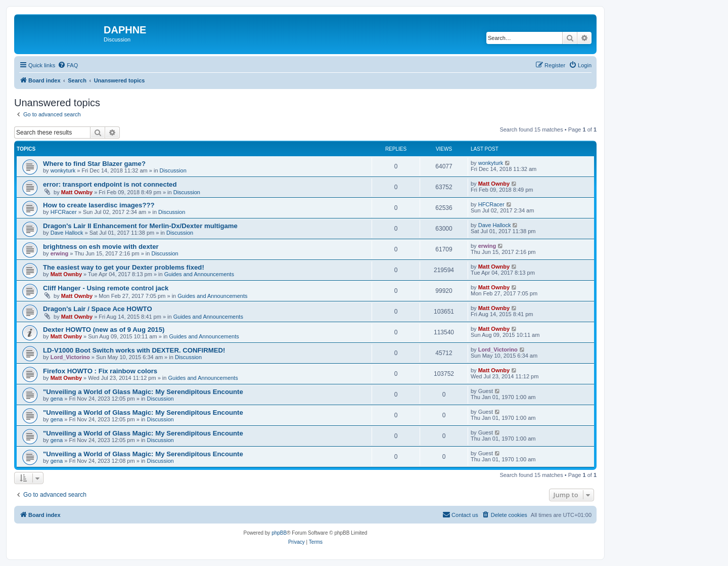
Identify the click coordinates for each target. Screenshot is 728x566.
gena (57, 399)
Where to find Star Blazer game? (94, 164)
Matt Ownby (77, 192)
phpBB (279, 533)
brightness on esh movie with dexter (101, 247)
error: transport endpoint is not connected (110, 184)
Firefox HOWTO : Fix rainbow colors (100, 371)
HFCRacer (64, 212)
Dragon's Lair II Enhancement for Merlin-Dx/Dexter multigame (140, 226)
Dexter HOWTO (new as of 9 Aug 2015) (104, 330)
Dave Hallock (67, 233)
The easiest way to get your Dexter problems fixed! (124, 267)
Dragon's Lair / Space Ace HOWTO (98, 309)
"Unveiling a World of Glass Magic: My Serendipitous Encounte (143, 392)
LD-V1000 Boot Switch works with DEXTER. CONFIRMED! (134, 350)
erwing (59, 253)
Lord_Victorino (70, 357)
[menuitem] (68, 65)
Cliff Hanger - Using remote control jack (106, 288)
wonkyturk (63, 170)
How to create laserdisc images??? (99, 205)
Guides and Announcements (199, 274)
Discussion (173, 170)
